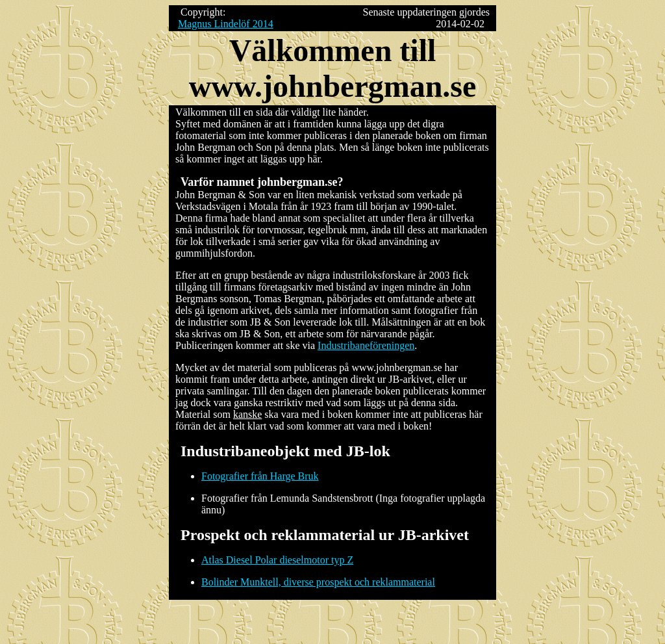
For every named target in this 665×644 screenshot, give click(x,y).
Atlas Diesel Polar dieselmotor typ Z (277, 560)
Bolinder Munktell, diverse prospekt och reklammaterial (318, 582)
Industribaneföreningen (366, 345)
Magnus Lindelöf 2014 (226, 24)
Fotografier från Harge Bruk (260, 476)
